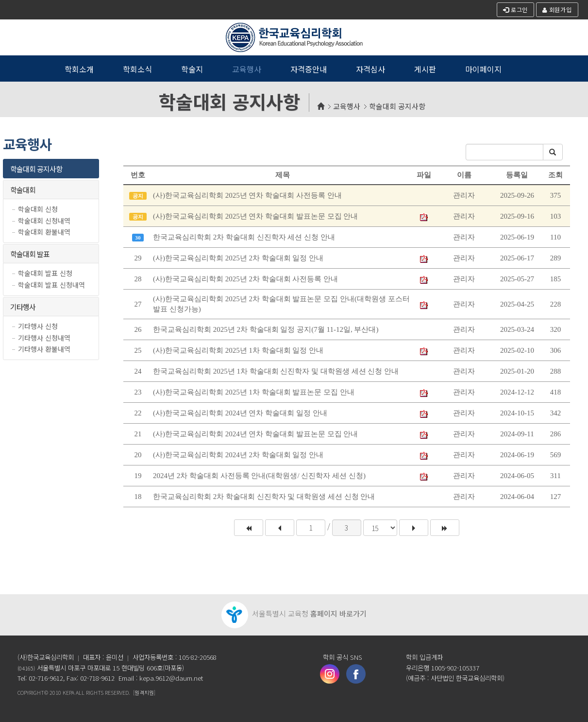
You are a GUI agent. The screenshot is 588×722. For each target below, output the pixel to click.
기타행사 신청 (38, 326)
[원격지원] (144, 692)
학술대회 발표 (30, 254)
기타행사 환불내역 (44, 349)
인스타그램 (330, 674)
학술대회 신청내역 (44, 221)
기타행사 (23, 307)
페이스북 (356, 674)
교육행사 (347, 106)
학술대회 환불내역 (44, 232)
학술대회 (23, 190)
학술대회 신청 (38, 209)
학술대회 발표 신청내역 (51, 285)
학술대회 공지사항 (397, 106)
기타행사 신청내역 (44, 338)
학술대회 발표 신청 (45, 273)
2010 (55, 692)
